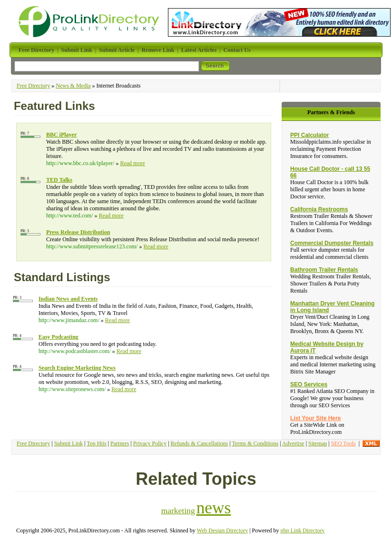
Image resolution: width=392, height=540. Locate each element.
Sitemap (318, 443)
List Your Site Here (315, 418)
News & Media (73, 86)
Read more (132, 163)
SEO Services (309, 384)
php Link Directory (303, 530)
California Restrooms (319, 209)
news (214, 508)
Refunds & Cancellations (200, 443)
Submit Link (69, 443)
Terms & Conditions (255, 443)
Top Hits (97, 443)
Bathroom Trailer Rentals (324, 270)
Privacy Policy (150, 443)
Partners (120, 443)
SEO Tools (343, 443)
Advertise (293, 443)
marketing (178, 511)
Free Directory (33, 86)
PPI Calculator (309, 135)
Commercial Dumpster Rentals (332, 243)
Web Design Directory (223, 530)
